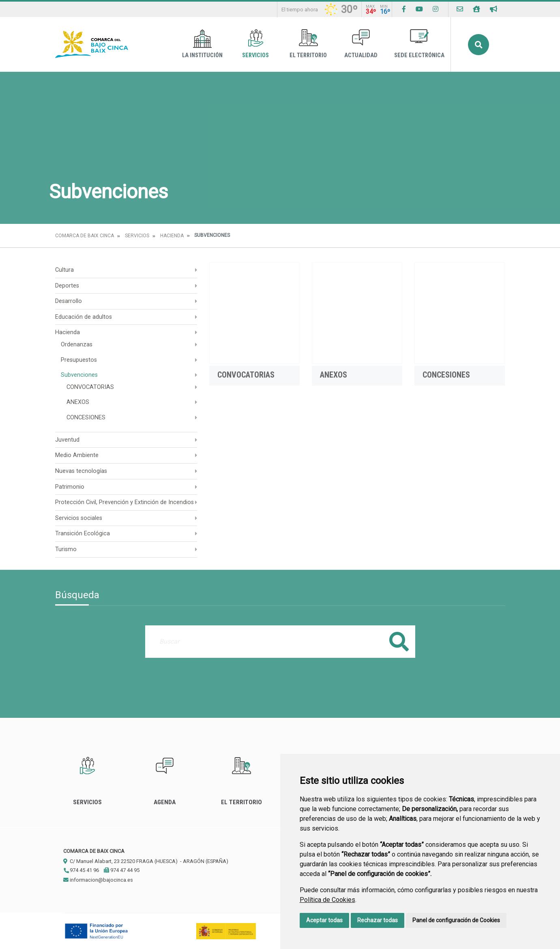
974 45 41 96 (81, 870)
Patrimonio (70, 487)
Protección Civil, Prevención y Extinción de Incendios (124, 502)
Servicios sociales (79, 518)
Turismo (66, 549)
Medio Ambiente (77, 455)
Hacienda (172, 236)
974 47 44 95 (122, 870)
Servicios (255, 44)
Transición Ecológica (83, 534)
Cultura (64, 270)
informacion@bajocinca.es (98, 880)
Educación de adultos (84, 317)
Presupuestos (79, 360)
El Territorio (308, 44)
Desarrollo (69, 301)
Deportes (67, 286)
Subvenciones (79, 375)
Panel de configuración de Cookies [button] (456, 920)
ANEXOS (78, 402)
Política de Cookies (327, 900)
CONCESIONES (86, 418)
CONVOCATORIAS (90, 387)
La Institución (202, 44)
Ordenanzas (77, 345)
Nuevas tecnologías (81, 471)
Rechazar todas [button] (378, 920)
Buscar (478, 45)
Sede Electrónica (419, 44)
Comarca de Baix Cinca (85, 236)
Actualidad (361, 44)
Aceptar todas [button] (324, 920)
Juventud (67, 440)
